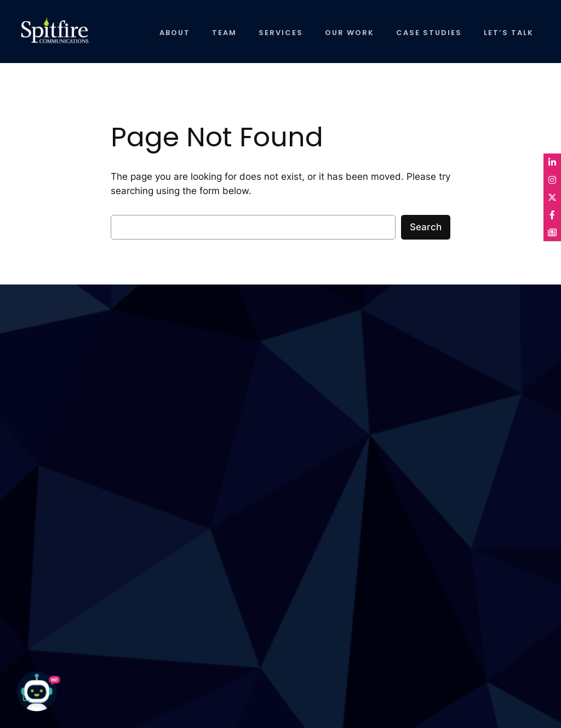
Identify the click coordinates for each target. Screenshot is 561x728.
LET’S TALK (509, 33)
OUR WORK (350, 33)
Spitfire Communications (45, 36)
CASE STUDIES (429, 33)
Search (426, 227)
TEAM (224, 33)
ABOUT (175, 33)
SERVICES (281, 33)
